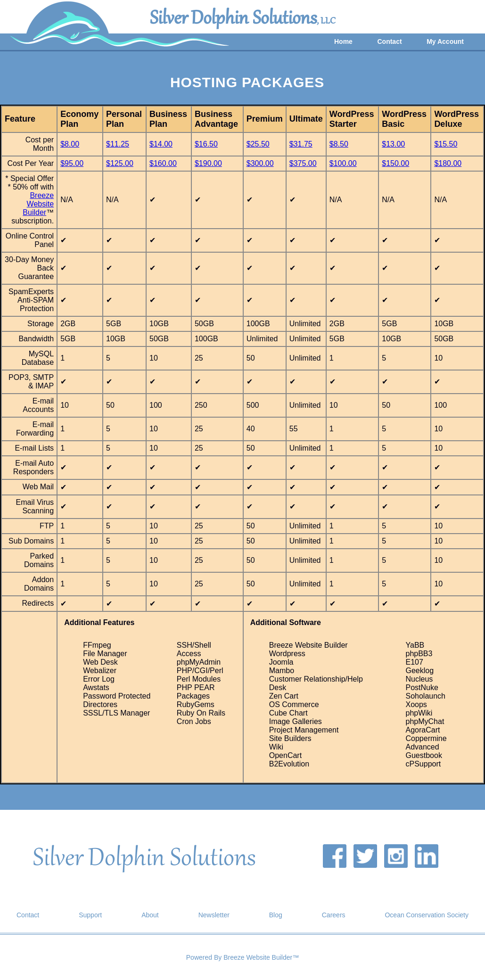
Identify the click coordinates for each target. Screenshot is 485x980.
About (150, 915)
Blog (276, 915)
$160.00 (163, 163)
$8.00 (70, 144)
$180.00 (448, 163)
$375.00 (303, 163)
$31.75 (301, 144)
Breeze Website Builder (38, 204)
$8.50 (339, 144)
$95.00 (72, 163)
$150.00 (395, 163)
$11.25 (118, 144)
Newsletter (214, 915)
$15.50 (446, 144)
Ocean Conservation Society (426, 915)
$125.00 (120, 163)
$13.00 (393, 144)
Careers (334, 915)
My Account (445, 41)
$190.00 (208, 163)
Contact (389, 41)
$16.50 (206, 144)
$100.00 (343, 163)
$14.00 (161, 144)
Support (90, 915)
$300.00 (260, 163)
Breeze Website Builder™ (261, 957)
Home (343, 41)
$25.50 (258, 144)
